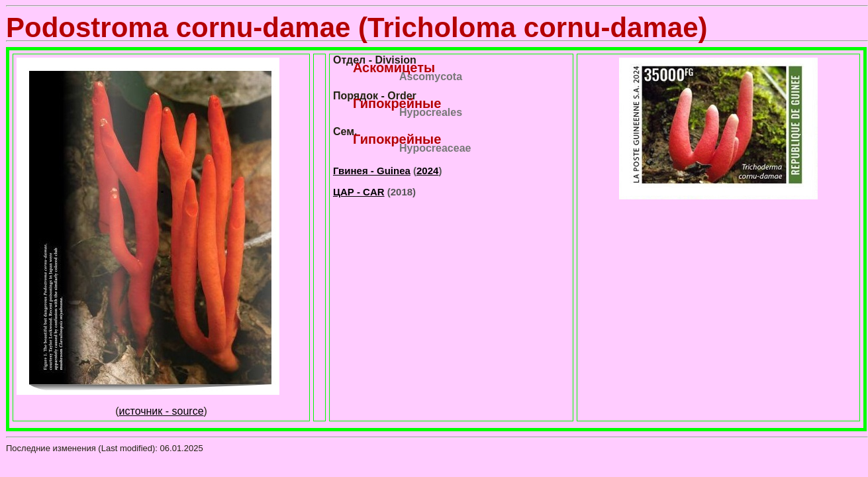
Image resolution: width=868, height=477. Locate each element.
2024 (427, 171)
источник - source (162, 411)
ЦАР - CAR (359, 192)
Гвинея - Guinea (372, 171)
